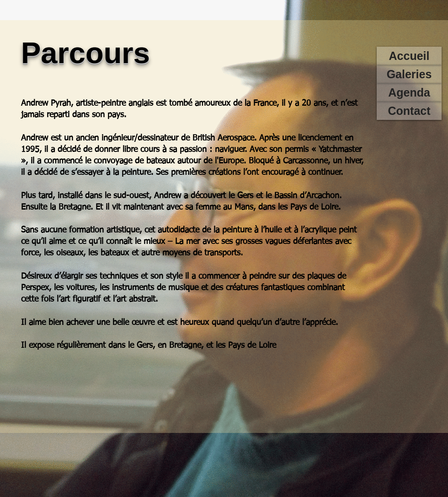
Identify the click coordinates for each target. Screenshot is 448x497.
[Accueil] (409, 56)
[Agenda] (409, 92)
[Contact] (409, 111)
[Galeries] (409, 74)
